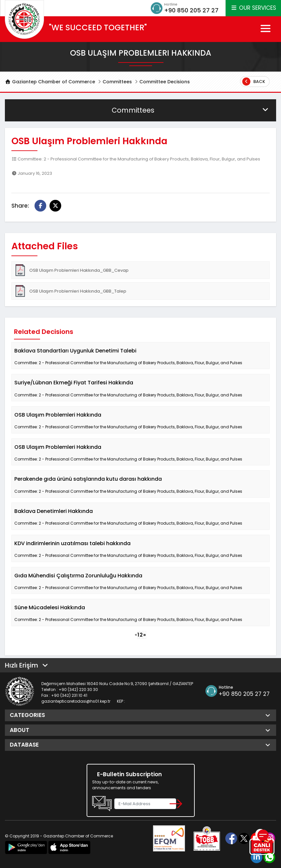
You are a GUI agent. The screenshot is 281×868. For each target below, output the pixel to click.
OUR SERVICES (253, 8)
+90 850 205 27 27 (191, 10)
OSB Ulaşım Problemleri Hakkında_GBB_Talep (70, 291)
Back (254, 82)
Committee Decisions (165, 82)
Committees (117, 82)
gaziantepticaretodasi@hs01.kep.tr (76, 701)
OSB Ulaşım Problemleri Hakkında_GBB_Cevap (71, 270)
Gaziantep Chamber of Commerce (50, 82)
